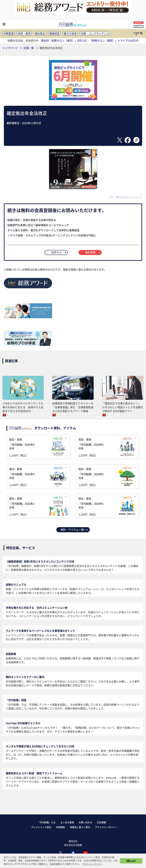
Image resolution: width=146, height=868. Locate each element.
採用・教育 (24, 33)
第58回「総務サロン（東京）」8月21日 (64, 40)
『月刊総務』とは (47, 822)
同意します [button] (131, 861)
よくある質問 (67, 822)
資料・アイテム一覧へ (74, 530)
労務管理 (9, 33)
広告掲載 (102, 822)
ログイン (139, 26)
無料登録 (139, 23)
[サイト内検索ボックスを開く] (141, 34)
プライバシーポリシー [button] (92, 864)
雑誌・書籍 (38, 447)
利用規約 (61, 827)
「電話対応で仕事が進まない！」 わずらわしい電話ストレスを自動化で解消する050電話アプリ (123, 407)
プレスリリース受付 (41, 827)
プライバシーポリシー (106, 827)
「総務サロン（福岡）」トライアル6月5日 (114, 40)
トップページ (10, 48)
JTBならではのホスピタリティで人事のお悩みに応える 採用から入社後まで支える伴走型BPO (23, 407)
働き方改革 (70, 33)
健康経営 (54, 33)
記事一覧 (29, 48)
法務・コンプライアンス (95, 33)
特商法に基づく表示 (80, 827)
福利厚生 (40, 33)
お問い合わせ (85, 822)
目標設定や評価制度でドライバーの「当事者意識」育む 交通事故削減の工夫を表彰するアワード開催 (73, 407)
